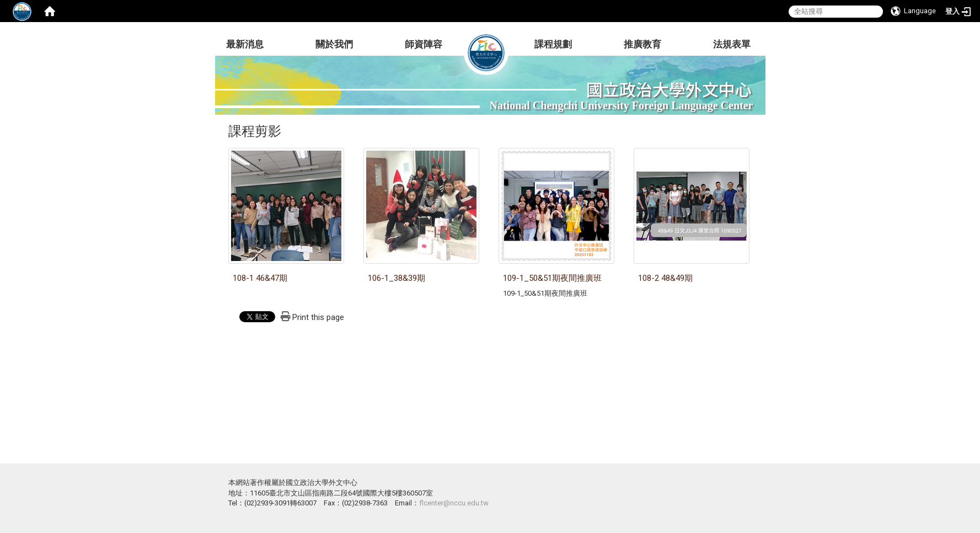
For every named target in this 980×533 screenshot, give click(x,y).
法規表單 (732, 44)
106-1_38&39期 (397, 278)
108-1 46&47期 (260, 278)
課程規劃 (553, 44)
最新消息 (245, 44)
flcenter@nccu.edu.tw (454, 503)
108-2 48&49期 (665, 278)
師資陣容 (424, 44)
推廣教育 (642, 44)
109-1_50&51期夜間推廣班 (552, 278)
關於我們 (334, 44)
